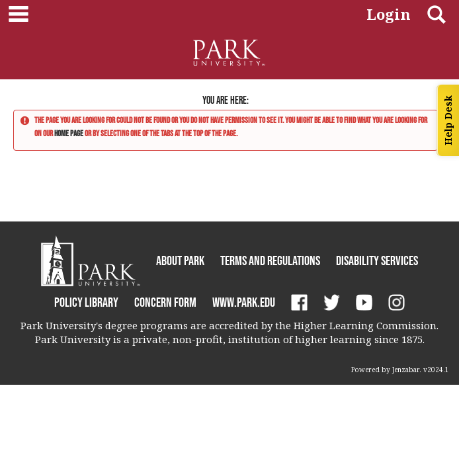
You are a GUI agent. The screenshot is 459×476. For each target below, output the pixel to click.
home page (69, 133)
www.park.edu (244, 302)
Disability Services (377, 260)
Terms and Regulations (270, 260)
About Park (180, 260)
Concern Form (165, 302)
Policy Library (86, 302)
